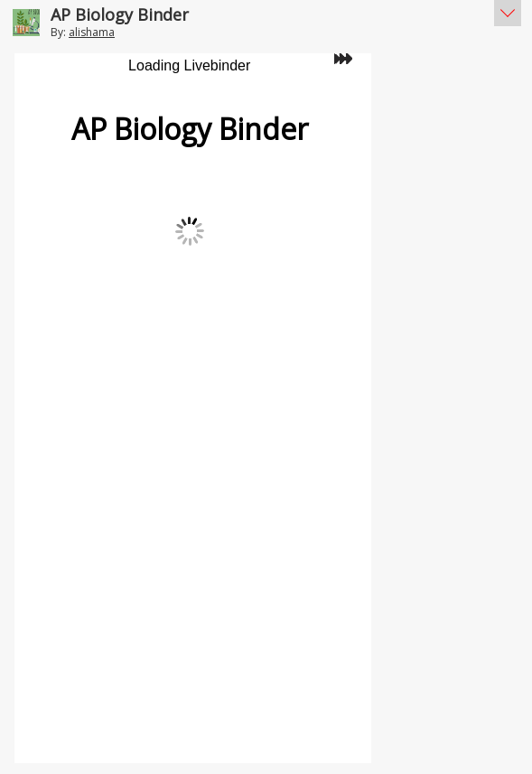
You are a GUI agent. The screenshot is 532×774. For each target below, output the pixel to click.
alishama (92, 32)
